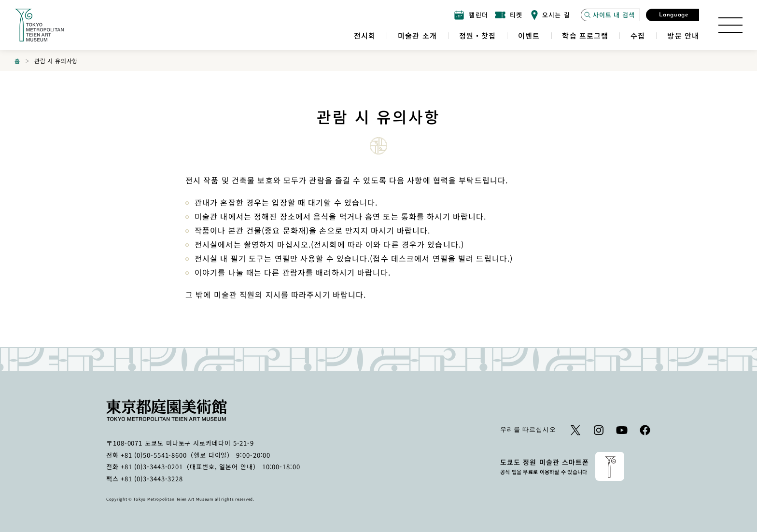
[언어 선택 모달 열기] (673, 15)
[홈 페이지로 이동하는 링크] (39, 25)
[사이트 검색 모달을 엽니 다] (610, 15)
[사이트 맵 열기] (730, 25)
